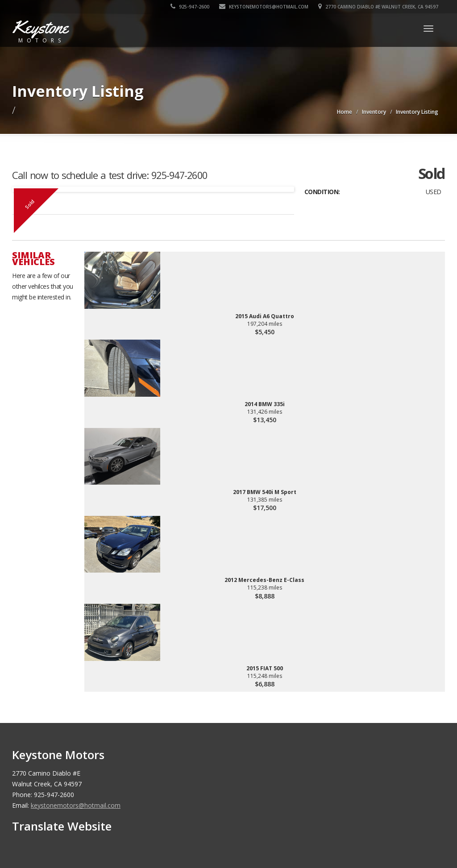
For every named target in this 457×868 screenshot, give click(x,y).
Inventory (374, 112)
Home (345, 112)
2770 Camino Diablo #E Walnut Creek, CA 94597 (378, 7)
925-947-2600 (190, 7)
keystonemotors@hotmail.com (264, 7)
